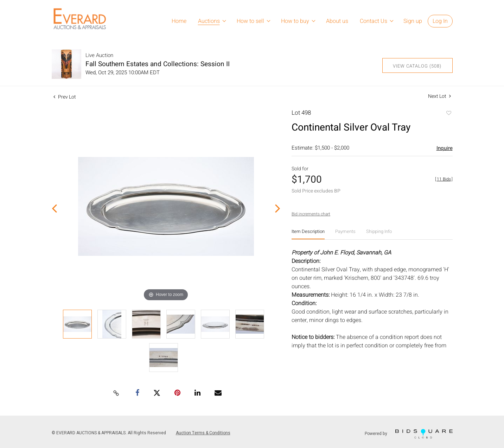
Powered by (409, 434)
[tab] (308, 234)
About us (337, 21)
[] (444, 179)
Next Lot (439, 96)
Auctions (209, 21)
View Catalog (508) (417, 66)
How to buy (295, 21)
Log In (440, 21)
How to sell (250, 21)
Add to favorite (448, 114)
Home (179, 21)
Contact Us (374, 21)
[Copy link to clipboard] (116, 393)
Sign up (413, 21)
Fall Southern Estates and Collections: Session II (158, 64)
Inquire (445, 148)
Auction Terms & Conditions (203, 433)
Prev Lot (65, 97)
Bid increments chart (311, 214)
